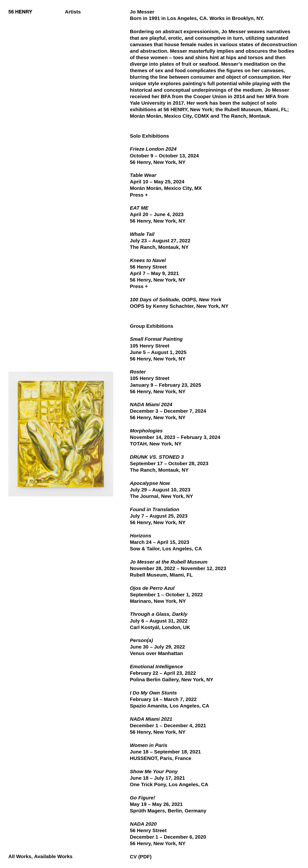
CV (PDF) (141, 857)
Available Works (53, 856)
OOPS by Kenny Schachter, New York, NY (179, 306)
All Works (20, 856)
